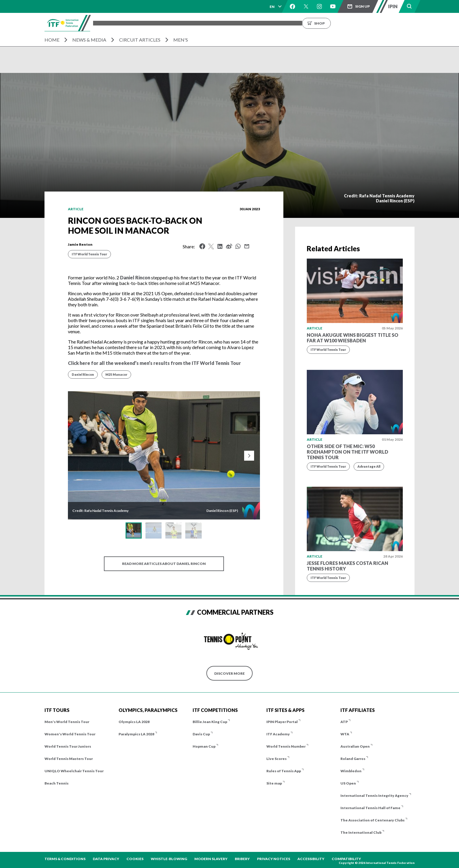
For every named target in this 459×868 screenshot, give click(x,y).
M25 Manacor (116, 374)
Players (200, 23)
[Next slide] (249, 456)
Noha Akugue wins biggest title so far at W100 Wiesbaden (353, 338)
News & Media (89, 40)
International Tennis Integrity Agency (374, 796)
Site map (274, 783)
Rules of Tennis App (284, 771)
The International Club (361, 832)
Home (52, 40)
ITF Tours (173, 23)
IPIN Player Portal (282, 722)
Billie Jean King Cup (210, 722)
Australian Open (355, 746)
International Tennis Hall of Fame (370, 808)
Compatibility (346, 859)
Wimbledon (351, 771)
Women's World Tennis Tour (70, 734)
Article (76, 209)
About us (298, 23)
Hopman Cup (204, 746)
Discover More (229, 673)
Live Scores (276, 759)
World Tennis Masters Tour (69, 759)
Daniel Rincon (135, 277)
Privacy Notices (274, 859)
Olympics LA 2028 (134, 722)
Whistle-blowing (169, 859)
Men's (181, 40)
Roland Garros (353, 759)
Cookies (135, 859)
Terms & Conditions (65, 859)
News (274, 23)
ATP (344, 722)
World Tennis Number (286, 746)
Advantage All (369, 466)
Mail (247, 246)
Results (224, 23)
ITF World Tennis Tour (89, 254)
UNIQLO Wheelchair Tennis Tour (74, 771)
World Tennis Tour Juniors (68, 746)
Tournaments (140, 23)
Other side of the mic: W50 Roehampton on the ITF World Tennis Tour (347, 452)
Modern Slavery (211, 859)
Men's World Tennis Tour (67, 722)
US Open (348, 783)
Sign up (362, 6)
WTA (345, 734)
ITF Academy (278, 734)
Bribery (242, 859)
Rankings (251, 23)
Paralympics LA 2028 (136, 734)
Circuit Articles (140, 40)
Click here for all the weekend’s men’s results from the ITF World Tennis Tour (154, 363)
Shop (377, 23)
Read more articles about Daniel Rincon (164, 564)
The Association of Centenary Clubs (372, 820)
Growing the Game (336, 23)
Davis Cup (201, 734)
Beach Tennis (56, 783)
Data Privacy (106, 859)
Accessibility (311, 859)
